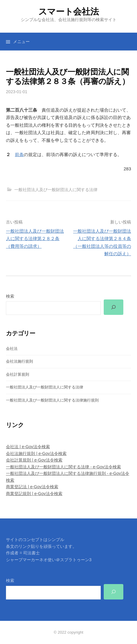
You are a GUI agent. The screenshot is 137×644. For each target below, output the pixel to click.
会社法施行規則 (19, 361)
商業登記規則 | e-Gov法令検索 (34, 494)
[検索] (114, 307)
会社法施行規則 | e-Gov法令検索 (36, 453)
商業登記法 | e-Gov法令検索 (32, 487)
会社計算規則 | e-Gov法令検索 (34, 460)
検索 (10, 296)
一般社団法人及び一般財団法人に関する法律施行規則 (52, 400)
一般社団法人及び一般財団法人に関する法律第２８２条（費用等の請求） (35, 239)
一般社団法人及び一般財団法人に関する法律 (56, 190)
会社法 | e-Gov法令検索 (28, 447)
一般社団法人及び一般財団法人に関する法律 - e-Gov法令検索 (63, 467)
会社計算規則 (18, 374)
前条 (19, 154)
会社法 (12, 349)
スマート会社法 (69, 12)
